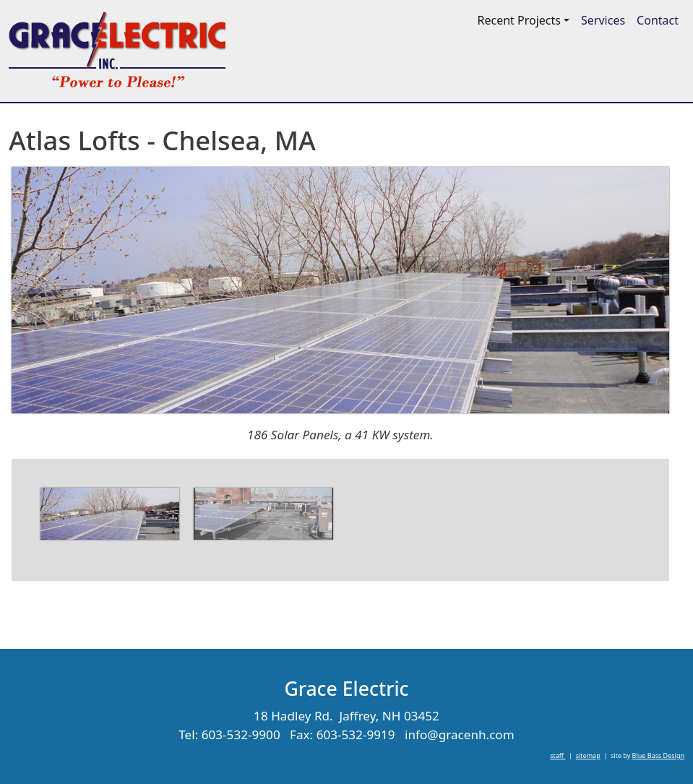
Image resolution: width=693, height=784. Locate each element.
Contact (658, 20)
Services (603, 20)
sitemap (588, 755)
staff (558, 755)
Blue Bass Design (658, 755)
